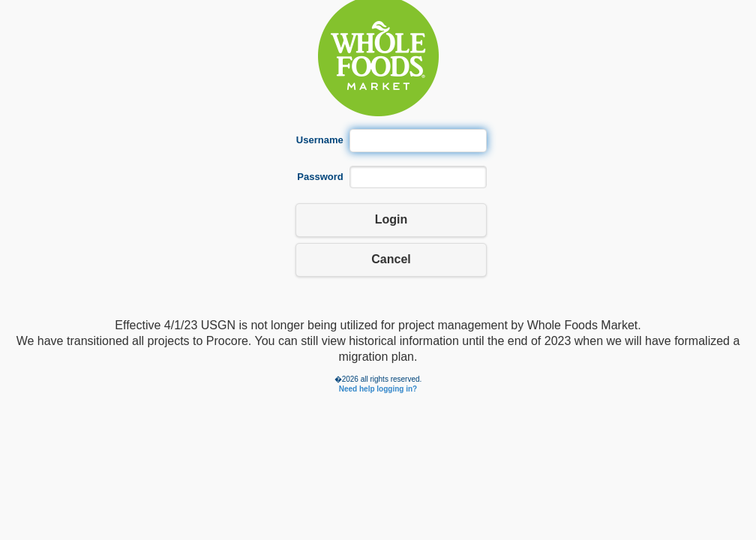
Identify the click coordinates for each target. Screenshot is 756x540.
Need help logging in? (378, 389)
